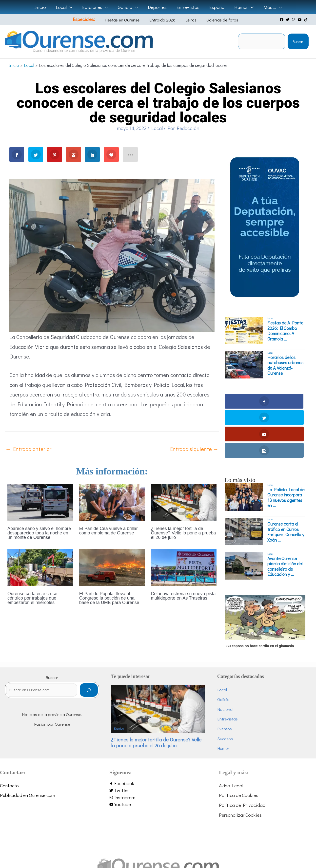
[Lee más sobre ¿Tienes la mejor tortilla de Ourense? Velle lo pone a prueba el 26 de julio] (184, 501)
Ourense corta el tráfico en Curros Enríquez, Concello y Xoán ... (286, 483)
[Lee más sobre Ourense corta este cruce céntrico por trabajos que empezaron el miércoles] (40, 567)
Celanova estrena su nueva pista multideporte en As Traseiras (183, 596)
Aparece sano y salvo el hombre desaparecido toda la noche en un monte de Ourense (39, 533)
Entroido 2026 (163, 20)
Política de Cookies (239, 746)
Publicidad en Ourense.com (28, 746)
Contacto (9, 736)
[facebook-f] (158, 734)
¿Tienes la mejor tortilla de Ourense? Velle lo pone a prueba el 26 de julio (183, 533)
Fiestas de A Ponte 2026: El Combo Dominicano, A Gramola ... (285, 331)
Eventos (123, 679)
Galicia (225, 650)
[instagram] (294, 20)
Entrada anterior (28, 449)
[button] (71, 7)
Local (157, 128)
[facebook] (282, 20)
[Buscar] (92, 643)
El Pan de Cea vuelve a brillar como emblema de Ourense (109, 531)
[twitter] (288, 20)
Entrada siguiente (194, 449)
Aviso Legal (231, 736)
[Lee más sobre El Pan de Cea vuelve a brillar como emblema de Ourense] (112, 501)
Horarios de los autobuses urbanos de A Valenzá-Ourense (285, 365)
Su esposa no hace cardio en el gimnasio (260, 597)
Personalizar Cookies (240, 766)
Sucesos (227, 689)
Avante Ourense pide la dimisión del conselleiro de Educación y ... (285, 517)
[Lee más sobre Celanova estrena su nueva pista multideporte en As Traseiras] (184, 567)
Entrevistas (229, 670)
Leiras (188, 20)
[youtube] (300, 20)
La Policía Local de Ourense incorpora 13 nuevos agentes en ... (286, 449)
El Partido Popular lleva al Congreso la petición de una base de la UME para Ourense (109, 598)
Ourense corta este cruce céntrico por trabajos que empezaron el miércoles (32, 598)
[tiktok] (306, 20)
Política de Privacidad (242, 756)
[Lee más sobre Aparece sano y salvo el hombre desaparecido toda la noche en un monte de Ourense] (40, 501)
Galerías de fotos (216, 20)
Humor (225, 699)
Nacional (227, 660)
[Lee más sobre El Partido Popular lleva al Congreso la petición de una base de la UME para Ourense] (112, 567)
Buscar (298, 42)
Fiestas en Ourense (127, 20)
